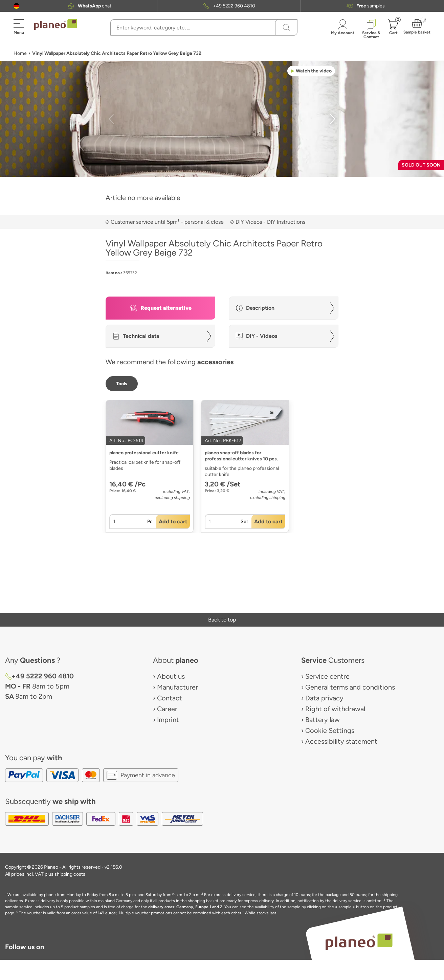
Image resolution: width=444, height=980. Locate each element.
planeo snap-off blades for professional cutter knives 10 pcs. (241, 456)
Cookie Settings (330, 731)
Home (20, 53)
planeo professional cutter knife (144, 453)
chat (95, 6)
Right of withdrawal (335, 709)
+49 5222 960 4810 (234, 6)
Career (167, 709)
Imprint (168, 720)
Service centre (327, 676)
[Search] (286, 27)
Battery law (323, 720)
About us (171, 676)
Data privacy (324, 698)
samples (371, 6)
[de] (16, 6)
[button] (16, 6)
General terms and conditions (350, 687)
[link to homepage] (56, 25)
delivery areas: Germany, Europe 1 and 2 (185, 907)
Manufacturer (177, 687)
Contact (170, 698)
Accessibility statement (341, 741)
